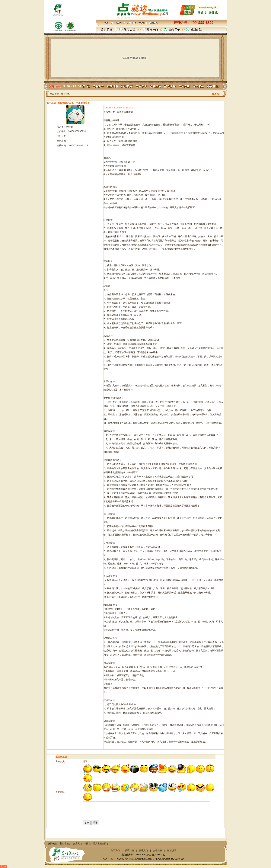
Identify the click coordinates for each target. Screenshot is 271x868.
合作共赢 (158, 850)
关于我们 (115, 850)
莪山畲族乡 (65, 844)
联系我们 (129, 850)
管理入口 (143, 850)
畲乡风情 (78, 844)
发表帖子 (217, 94)
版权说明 (172, 850)
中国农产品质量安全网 (95, 844)
